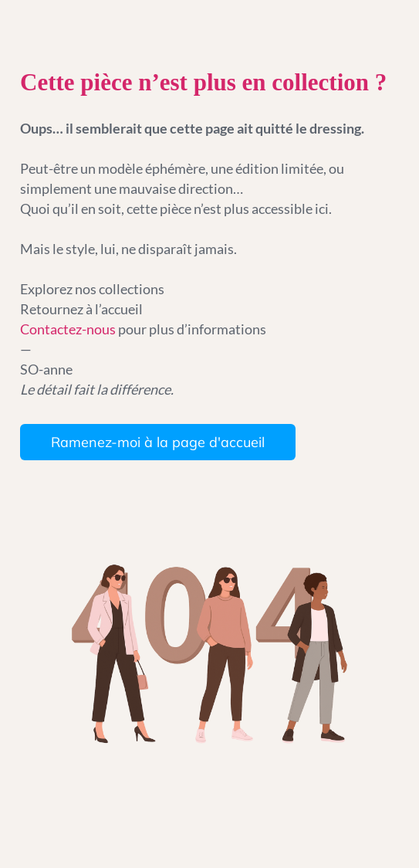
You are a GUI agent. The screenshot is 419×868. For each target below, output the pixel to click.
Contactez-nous (69, 329)
